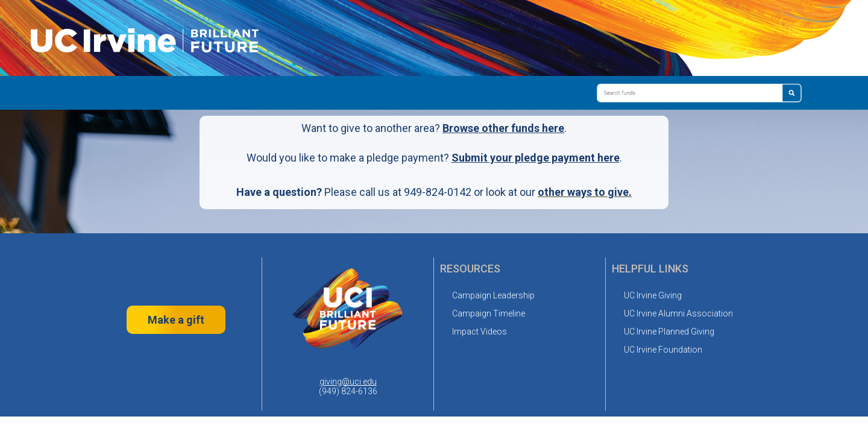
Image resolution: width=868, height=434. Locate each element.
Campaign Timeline (489, 313)
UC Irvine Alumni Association (678, 313)
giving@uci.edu (348, 382)
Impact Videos (480, 332)
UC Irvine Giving (653, 295)
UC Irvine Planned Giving (669, 332)
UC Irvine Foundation (663, 350)
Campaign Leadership (493, 295)
